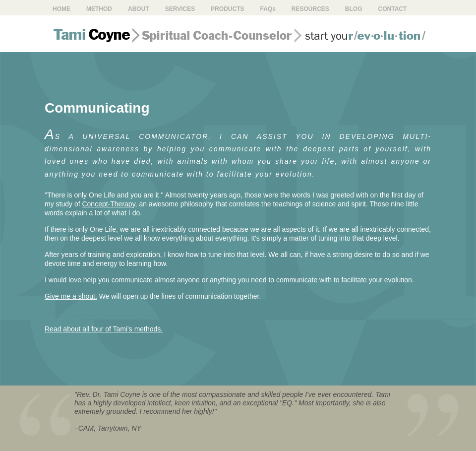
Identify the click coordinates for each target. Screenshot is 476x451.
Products (227, 9)
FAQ (268, 9)
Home (61, 9)
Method (99, 9)
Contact (393, 9)
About (139, 9)
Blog (354, 9)
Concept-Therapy (108, 204)
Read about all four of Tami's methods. (104, 329)
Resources (310, 9)
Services (180, 9)
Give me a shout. (71, 296)
